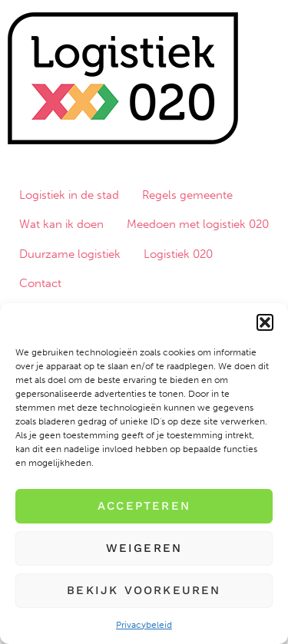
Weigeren (144, 548)
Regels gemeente (187, 195)
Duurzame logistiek (70, 254)
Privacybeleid (144, 625)
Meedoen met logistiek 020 (198, 224)
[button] (265, 322)
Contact (40, 283)
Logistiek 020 (178, 254)
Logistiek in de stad (69, 195)
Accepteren (144, 506)
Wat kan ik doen (61, 224)
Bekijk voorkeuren (144, 590)
